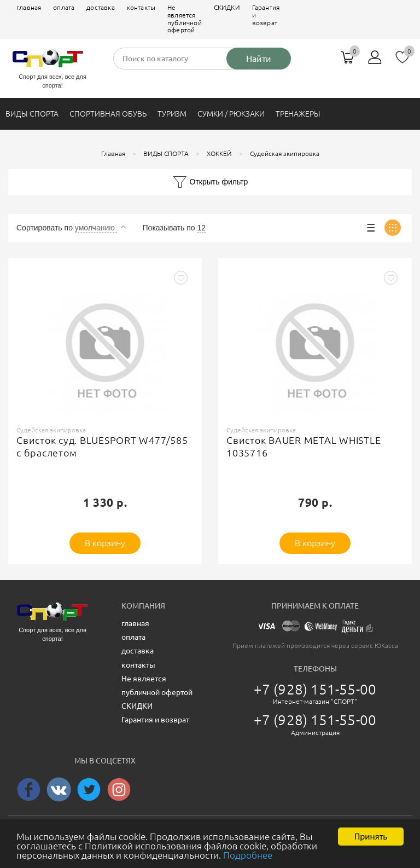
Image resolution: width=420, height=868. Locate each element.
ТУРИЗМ (172, 114)
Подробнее (248, 860)
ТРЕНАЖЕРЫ (298, 114)
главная (29, 7)
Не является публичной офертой (185, 19)
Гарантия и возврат (266, 15)
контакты (141, 7)
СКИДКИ (227, 7)
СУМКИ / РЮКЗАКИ (231, 114)
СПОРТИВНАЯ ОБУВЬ (108, 114)
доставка (100, 7)
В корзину (105, 543)
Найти (259, 59)
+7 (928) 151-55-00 (315, 689)
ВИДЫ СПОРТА (32, 114)
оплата (64, 7)
